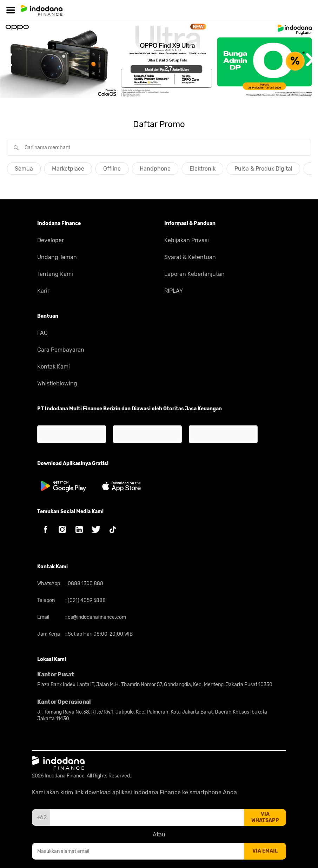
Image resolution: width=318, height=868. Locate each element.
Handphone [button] (155, 169)
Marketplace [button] (68, 169)
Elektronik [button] (203, 169)
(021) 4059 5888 (86, 600)
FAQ (42, 333)
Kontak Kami (54, 367)
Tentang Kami (55, 274)
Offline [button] (112, 169)
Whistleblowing (57, 383)
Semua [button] (24, 169)
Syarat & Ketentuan (190, 257)
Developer (51, 240)
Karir (43, 291)
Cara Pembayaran (61, 350)
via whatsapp (265, 817)
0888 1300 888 (85, 584)
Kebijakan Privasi (187, 240)
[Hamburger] (11, 10)
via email (265, 851)
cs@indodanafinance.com (96, 617)
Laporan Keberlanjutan (194, 274)
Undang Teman (57, 257)
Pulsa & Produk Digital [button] (263, 169)
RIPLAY (174, 291)
